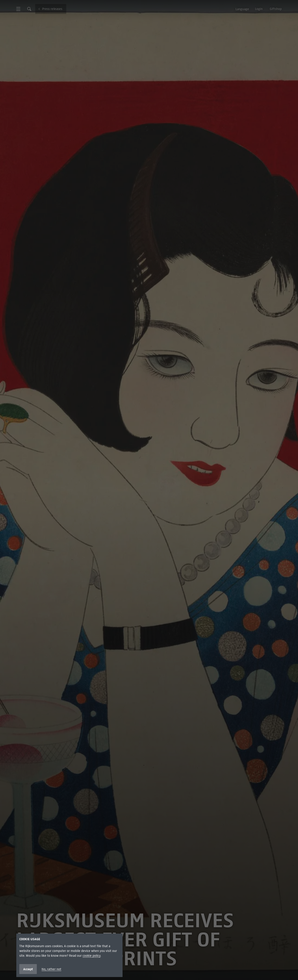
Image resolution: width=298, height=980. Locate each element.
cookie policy (92, 956)
